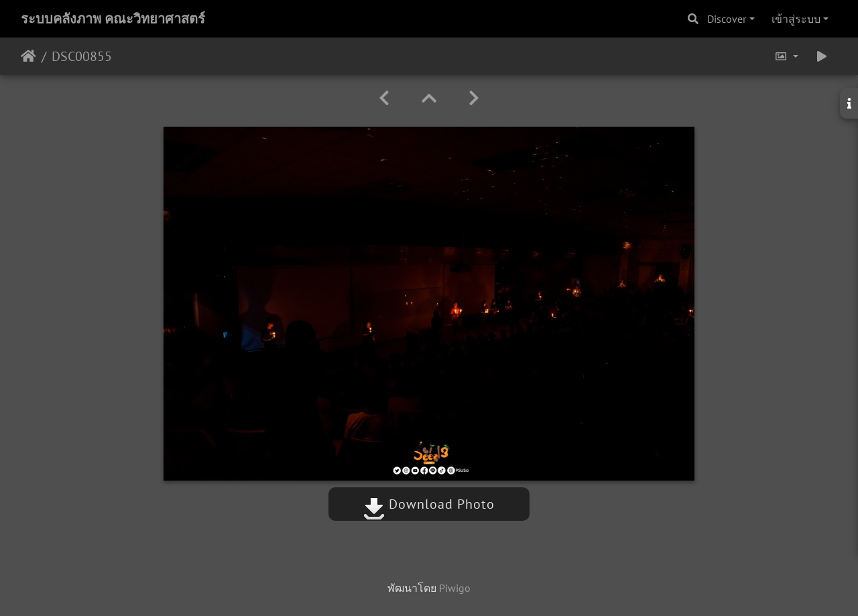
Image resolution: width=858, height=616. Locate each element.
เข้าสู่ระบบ (796, 19)
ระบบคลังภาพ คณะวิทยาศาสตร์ (113, 19)
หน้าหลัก (28, 56)
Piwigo (455, 588)
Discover (727, 19)
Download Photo (429, 504)
